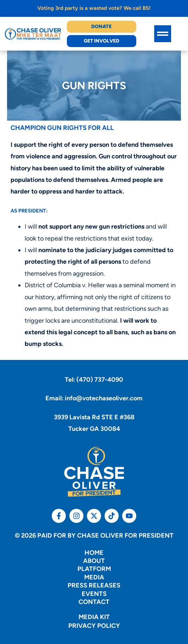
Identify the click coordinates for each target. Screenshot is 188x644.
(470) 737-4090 (100, 380)
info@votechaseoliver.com (104, 398)
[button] (163, 34)
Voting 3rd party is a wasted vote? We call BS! (94, 8)
